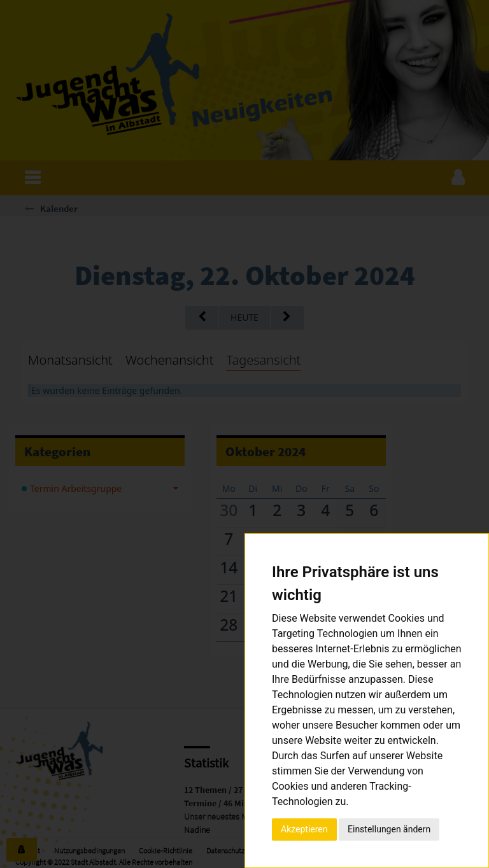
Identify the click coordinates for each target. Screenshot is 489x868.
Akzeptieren (304, 829)
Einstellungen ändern (389, 829)
